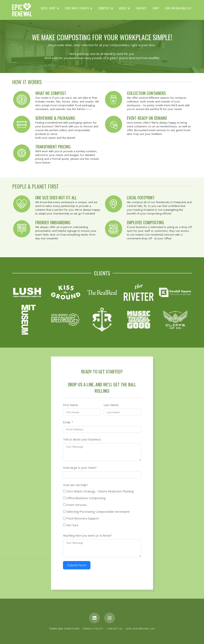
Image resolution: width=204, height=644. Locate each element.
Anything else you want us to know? (87, 535)
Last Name (111, 405)
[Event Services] (64, 505)
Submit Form (77, 565)
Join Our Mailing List (141, 629)
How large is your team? (80, 468)
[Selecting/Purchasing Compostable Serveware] (64, 511)
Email (67, 422)
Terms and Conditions (64, 629)
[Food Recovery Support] (64, 518)
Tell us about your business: (82, 439)
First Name (71, 405)
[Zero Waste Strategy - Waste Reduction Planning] (64, 491)
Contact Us (115, 629)
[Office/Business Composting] (64, 498)
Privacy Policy (93, 629)
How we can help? (75, 485)
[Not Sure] (64, 525)
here (89, 109)
